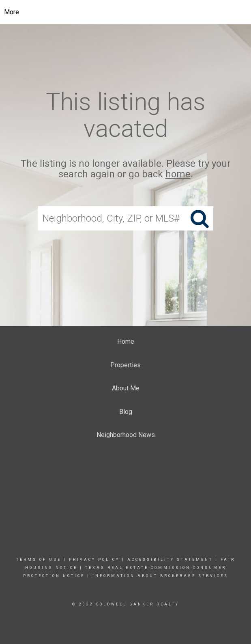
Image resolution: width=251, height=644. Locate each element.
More (12, 12)
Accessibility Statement (170, 560)
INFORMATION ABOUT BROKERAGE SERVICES (160, 576)
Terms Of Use (39, 560)
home (178, 174)
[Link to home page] (125, 12)
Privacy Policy (94, 560)
